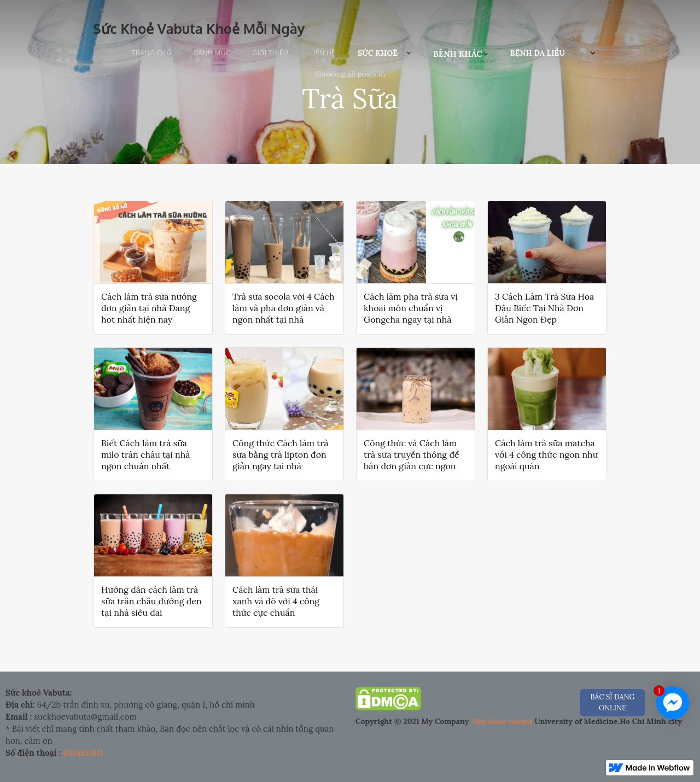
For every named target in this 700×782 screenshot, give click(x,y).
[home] (199, 26)
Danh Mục (212, 53)
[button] (384, 53)
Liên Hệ (323, 53)
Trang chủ (151, 53)
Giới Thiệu (271, 53)
